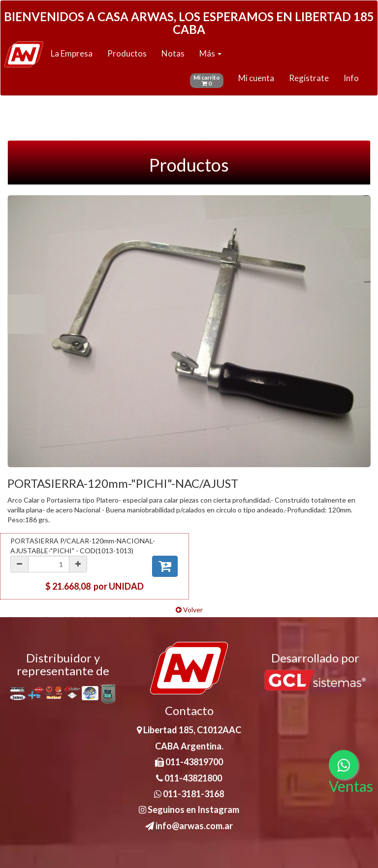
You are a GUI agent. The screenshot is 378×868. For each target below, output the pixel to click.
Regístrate (309, 78)
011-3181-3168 (189, 794)
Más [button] (210, 53)
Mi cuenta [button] (256, 78)
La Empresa (72, 53)
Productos (127, 53)
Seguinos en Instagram (189, 809)
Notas (173, 53)
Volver (189, 610)
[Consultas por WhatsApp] (344, 765)
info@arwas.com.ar (189, 826)
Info (351, 78)
